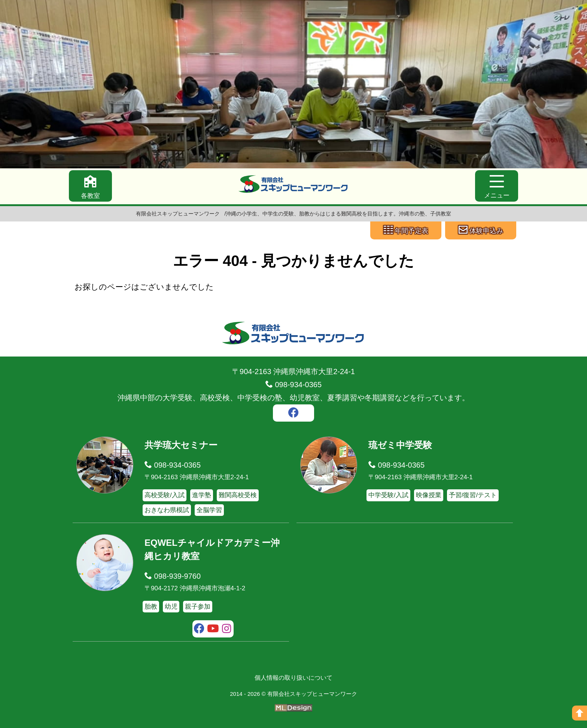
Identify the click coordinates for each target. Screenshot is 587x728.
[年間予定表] (406, 230)
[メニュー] (497, 186)
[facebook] (293, 414)
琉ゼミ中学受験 (400, 445)
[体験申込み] (481, 230)
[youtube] (213, 630)
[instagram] (227, 630)
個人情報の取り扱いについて (293, 678)
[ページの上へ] (580, 713)
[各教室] (90, 186)
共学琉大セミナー (181, 445)
